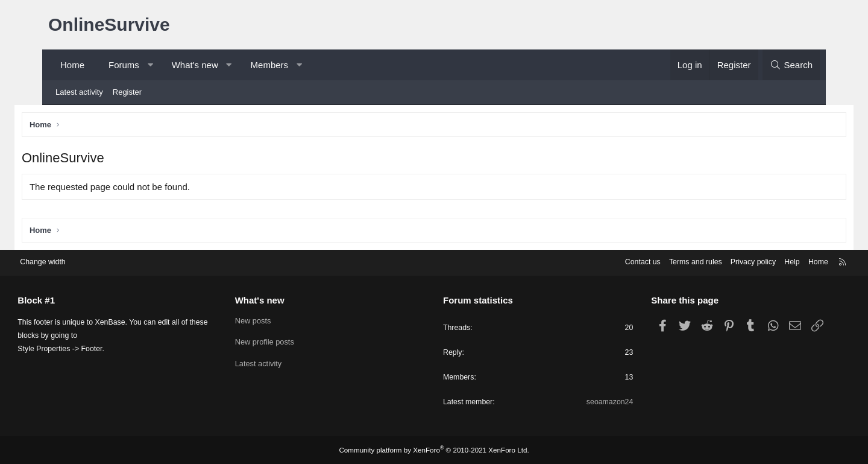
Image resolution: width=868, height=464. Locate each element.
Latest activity (79, 92)
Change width (78, 260)
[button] (150, 65)
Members (270, 65)
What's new (195, 65)
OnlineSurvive (109, 24)
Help (757, 260)
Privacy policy (716, 260)
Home (72, 65)
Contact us (600, 260)
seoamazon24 (592, 402)
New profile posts (282, 341)
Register (127, 92)
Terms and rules (655, 260)
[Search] (791, 65)
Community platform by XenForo (434, 450)
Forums (124, 65)
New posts (270, 319)
